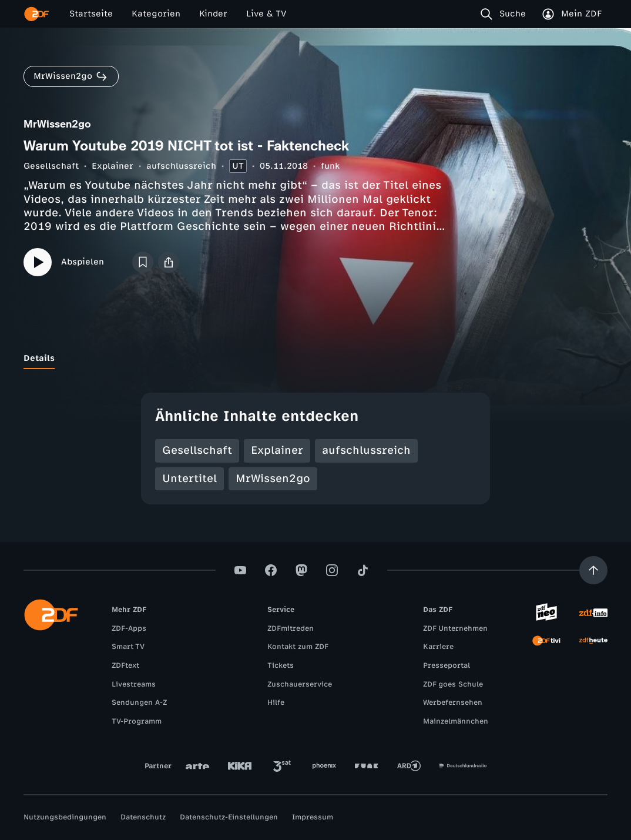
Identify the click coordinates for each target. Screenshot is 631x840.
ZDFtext (125, 665)
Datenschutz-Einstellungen (229, 817)
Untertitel (189, 478)
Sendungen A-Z (139, 702)
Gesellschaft (51, 166)
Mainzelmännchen (456, 721)
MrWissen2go (273, 478)
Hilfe (276, 702)
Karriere (438, 647)
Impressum (313, 817)
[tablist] (315, 359)
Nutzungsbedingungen (65, 817)
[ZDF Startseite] (36, 14)
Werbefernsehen (453, 702)
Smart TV (128, 647)
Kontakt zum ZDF (298, 647)
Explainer (113, 166)
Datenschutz (143, 817)
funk (330, 166)
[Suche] (506, 14)
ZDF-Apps (129, 628)
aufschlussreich (181, 166)
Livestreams (134, 684)
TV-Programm (137, 721)
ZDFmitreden (291, 628)
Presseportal (447, 665)
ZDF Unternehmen (455, 628)
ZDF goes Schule (453, 684)
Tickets (281, 665)
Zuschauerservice (300, 684)
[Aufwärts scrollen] (593, 570)
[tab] (39, 359)
